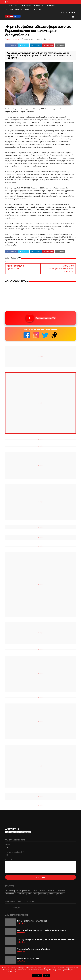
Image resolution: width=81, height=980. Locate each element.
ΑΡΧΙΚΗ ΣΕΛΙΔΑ (14, 5)
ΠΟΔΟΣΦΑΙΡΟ (10, 891)
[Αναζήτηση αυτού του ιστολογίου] (14, 832)
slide (48, 39)
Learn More (37, 976)
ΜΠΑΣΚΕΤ (19, 891)
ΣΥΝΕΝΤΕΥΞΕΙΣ (22, 893)
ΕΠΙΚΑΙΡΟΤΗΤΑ (27, 891)
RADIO (35, 893)
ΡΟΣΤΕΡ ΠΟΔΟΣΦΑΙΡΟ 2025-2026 (19, 9)
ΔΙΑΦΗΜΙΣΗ (38, 9)
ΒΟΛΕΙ (35, 891)
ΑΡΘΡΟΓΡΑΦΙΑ (51, 891)
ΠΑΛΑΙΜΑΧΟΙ (61, 893)
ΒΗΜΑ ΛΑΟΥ (52, 893)
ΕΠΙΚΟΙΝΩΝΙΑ (26, 5)
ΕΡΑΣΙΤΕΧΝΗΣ (43, 893)
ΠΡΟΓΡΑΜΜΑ (51, 5)
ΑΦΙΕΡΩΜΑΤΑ (61, 891)
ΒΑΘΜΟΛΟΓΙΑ (39, 5)
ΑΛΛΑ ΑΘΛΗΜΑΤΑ (11, 893)
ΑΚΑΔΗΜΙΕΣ (42, 891)
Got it (46, 976)
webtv (30, 893)
